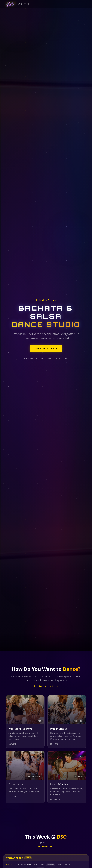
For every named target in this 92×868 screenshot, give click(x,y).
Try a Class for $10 (46, 349)
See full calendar (46, 846)
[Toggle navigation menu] (84, 5)
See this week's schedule (46, 686)
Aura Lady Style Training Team (31, 865)
